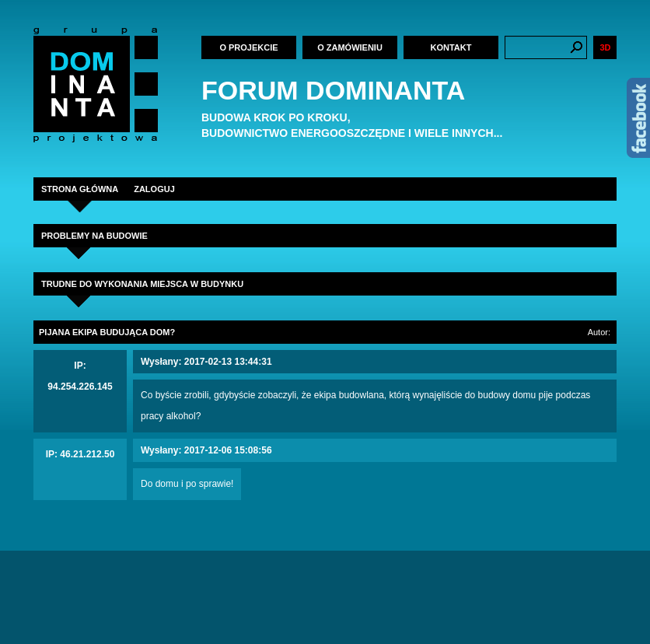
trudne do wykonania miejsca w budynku (142, 284)
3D (605, 47)
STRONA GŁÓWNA (80, 189)
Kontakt (451, 47)
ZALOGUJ (154, 189)
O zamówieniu (350, 47)
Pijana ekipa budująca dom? (107, 332)
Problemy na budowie (94, 236)
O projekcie (248, 47)
